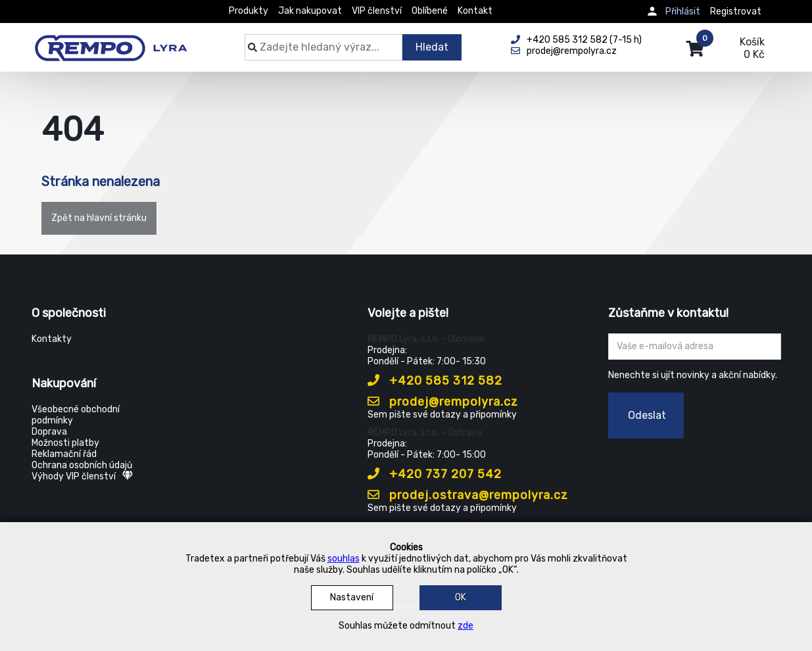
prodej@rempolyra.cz (443, 402)
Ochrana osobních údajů (82, 465)
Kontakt (475, 11)
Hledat (432, 47)
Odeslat (647, 415)
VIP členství (377, 11)
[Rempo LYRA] (111, 41)
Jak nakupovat (310, 11)
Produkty (249, 11)
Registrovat (736, 12)
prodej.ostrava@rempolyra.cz (468, 495)
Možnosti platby (65, 443)
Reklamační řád (64, 454)
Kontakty (52, 339)
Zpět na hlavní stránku (99, 218)
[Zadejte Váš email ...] (695, 347)
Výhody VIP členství (82, 476)
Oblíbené (430, 11)
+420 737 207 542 (435, 474)
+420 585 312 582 (435, 381)
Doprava (49, 432)
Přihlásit (683, 12)
